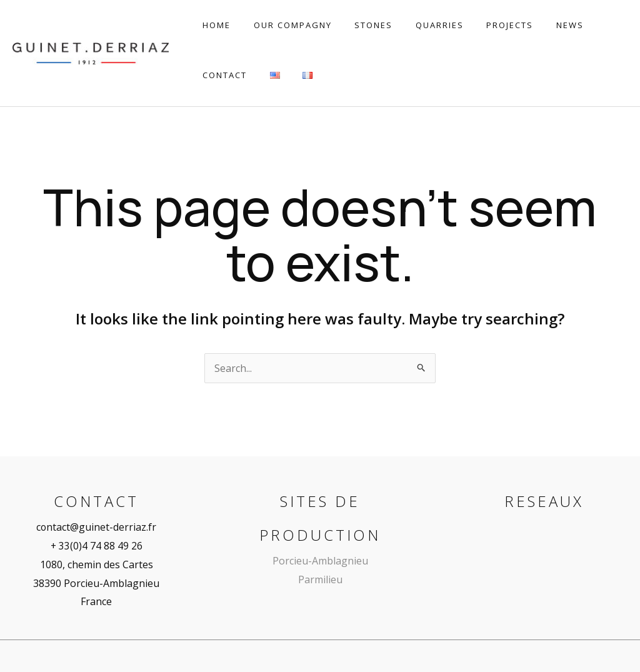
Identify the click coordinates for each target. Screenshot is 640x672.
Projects (480, 25)
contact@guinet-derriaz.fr (97, 484)
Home (213, 25)
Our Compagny (283, 25)
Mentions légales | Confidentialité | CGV (478, 634)
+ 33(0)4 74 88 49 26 (96, 503)
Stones (357, 25)
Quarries (417, 25)
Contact (586, 25)
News (534, 25)
